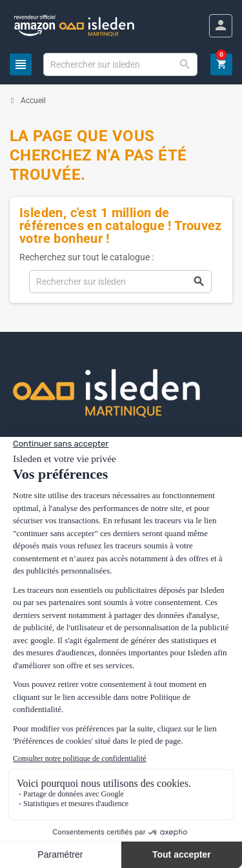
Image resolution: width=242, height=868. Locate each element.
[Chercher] (120, 64)
